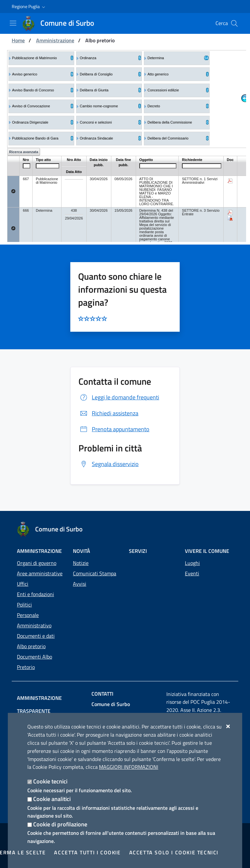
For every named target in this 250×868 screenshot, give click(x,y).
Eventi (192, 573)
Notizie (81, 563)
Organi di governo (37, 563)
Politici (24, 605)
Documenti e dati (36, 636)
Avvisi (80, 584)
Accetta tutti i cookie (87, 852)
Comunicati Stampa (95, 573)
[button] (29, 7)
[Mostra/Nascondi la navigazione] (13, 23)
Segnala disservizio (109, 464)
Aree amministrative (40, 573)
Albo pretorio (31, 646)
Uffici (23, 584)
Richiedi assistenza (108, 413)
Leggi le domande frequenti (119, 397)
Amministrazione (55, 40)
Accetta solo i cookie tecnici (174, 852)
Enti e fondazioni (35, 594)
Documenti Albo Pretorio (35, 662)
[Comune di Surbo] (62, 23)
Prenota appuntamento (114, 429)
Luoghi (192, 563)
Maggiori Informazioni (129, 767)
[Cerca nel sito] (234, 23)
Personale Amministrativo (34, 620)
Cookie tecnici (50, 781)
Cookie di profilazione (60, 824)
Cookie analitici (52, 799)
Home (18, 40)
